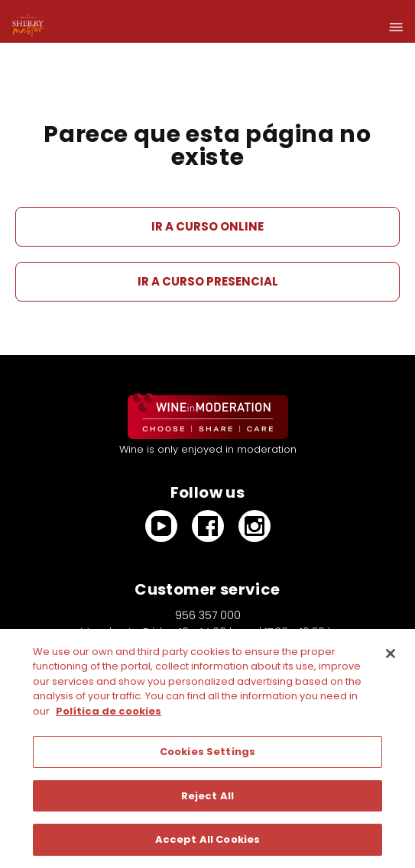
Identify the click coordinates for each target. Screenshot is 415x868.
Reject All (207, 796)
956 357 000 (208, 615)
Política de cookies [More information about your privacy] (109, 711)
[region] (207, 749)
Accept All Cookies (207, 839)
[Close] (391, 653)
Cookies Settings (207, 752)
